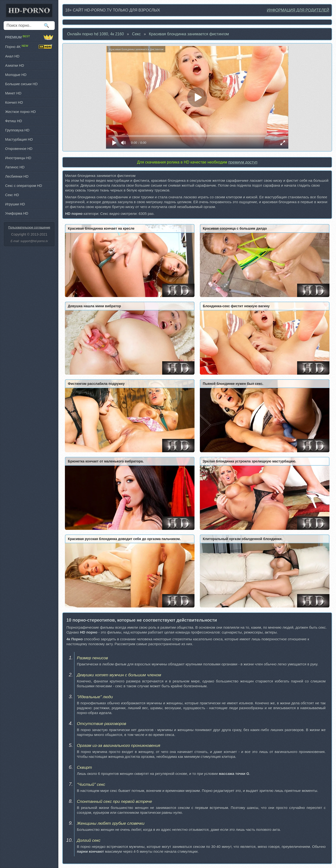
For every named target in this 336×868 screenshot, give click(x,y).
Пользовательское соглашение (29, 227)
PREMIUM (29, 37)
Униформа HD (17, 213)
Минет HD (13, 93)
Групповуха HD (17, 130)
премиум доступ (243, 162)
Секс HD (12, 195)
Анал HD (12, 56)
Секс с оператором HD (24, 186)
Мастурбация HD (19, 139)
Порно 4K (29, 47)
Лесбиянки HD (17, 176)
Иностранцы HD (18, 158)
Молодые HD (16, 75)
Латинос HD (15, 167)
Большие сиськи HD (21, 84)
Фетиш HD (13, 121)
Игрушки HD (15, 204)
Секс (136, 34)
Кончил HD (14, 102)
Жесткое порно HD (20, 112)
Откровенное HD (19, 149)
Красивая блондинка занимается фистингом (189, 34)
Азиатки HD (15, 65)
